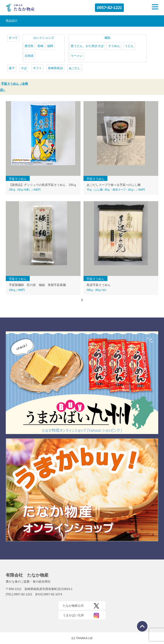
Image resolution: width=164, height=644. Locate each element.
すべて (13, 38)
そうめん (114, 46)
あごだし (75, 68)
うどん (129, 46)
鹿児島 (29, 46)
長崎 (40, 46)
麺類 (107, 38)
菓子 (12, 68)
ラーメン (77, 56)
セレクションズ (44, 38)
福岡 (50, 46)
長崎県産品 (55, 68)
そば (24, 68)
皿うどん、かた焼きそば (87, 46)
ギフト (37, 68)
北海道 (29, 56)
